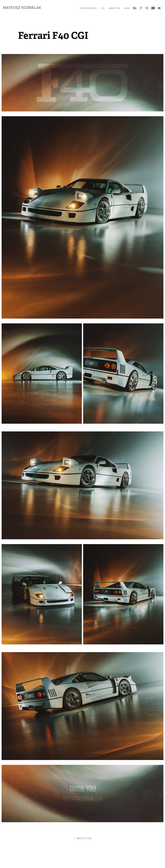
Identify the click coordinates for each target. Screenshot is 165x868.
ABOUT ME (114, 8)
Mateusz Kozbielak (22, 7)
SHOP (127, 8)
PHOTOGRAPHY (88, 8)
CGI (103, 8)
